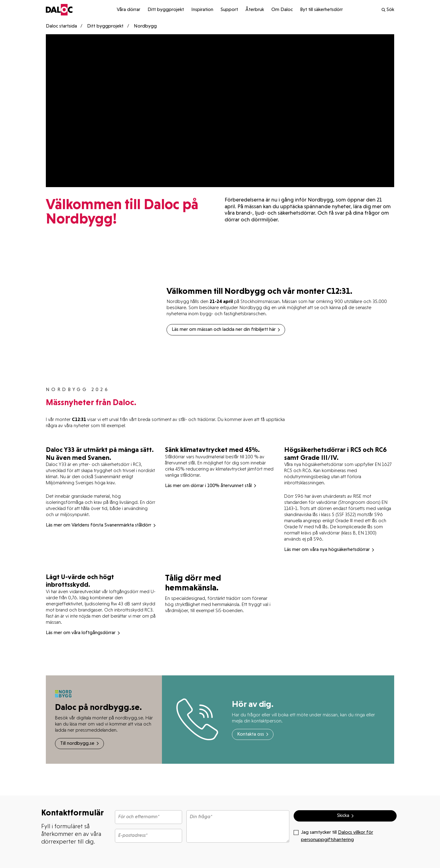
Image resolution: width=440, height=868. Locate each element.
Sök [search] (388, 10)
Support (229, 10)
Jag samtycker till (333, 836)
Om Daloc (282, 10)
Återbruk (255, 10)
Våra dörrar (128, 10)
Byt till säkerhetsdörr (321, 10)
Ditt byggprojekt (166, 10)
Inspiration (202, 10)
